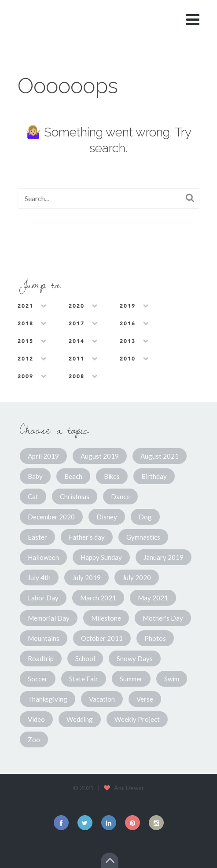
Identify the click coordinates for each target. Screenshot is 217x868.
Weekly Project (137, 719)
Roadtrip (41, 658)
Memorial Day (49, 618)
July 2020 (137, 577)
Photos (155, 638)
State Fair (84, 679)
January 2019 (164, 557)
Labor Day (43, 598)
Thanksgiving (48, 699)
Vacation (102, 699)
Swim (172, 679)
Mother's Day (163, 618)
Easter (37, 537)
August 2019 (100, 456)
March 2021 (98, 598)
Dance (120, 497)
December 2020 (51, 517)
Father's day (87, 537)
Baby (35, 476)
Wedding (80, 719)
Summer (131, 679)
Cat (33, 497)
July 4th (39, 577)
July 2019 (86, 577)
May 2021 (153, 598)
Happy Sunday (101, 557)
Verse (145, 699)
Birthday (154, 476)
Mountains (44, 638)
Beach (73, 476)
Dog (145, 517)
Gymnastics (143, 537)
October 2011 (102, 638)
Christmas (75, 497)
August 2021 (160, 456)
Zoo (34, 739)
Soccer (38, 679)
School (85, 658)
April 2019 (43, 456)
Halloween (43, 557)
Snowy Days (135, 658)
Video (36, 719)
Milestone (106, 618)
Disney (107, 517)
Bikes (112, 476)
